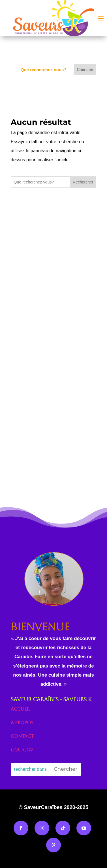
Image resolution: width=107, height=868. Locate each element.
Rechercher (83, 182)
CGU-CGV (22, 750)
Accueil (20, 709)
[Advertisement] (53, 286)
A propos (22, 723)
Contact (22, 736)
